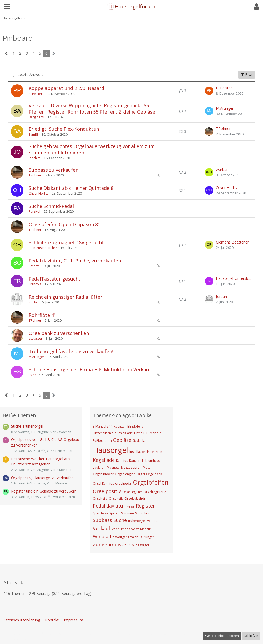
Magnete (113, 467)
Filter (247, 75)
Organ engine (125, 474)
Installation (138, 452)
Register (145, 506)
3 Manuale (100, 426)
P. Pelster (36, 94)
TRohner (223, 128)
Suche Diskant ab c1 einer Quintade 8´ (72, 188)
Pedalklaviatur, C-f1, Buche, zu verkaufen (75, 261)
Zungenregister (110, 544)
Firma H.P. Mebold (148, 433)
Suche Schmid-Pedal (51, 206)
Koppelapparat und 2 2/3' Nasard (66, 88)
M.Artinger (225, 108)
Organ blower (103, 474)
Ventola (153, 521)
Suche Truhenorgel (27, 426)
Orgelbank (154, 474)
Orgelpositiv (107, 491)
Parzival (34, 212)
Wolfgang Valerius (129, 537)
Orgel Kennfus (103, 483)
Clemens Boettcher (43, 248)
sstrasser (36, 339)
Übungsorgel (139, 545)
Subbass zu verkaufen (54, 170)
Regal (131, 506)
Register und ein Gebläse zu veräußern (44, 491)
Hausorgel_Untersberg (234, 278)
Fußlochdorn (102, 441)
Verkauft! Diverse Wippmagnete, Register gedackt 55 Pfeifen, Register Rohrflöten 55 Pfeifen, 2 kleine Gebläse (92, 109)
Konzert (135, 461)
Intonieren (155, 452)
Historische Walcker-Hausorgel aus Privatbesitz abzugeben (41, 462)
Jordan (34, 302)
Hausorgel (110, 450)
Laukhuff (99, 467)
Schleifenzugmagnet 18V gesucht (66, 242)
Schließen (251, 636)
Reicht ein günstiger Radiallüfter (65, 297)
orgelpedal (123, 483)
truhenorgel (137, 521)
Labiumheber (152, 461)
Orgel (141, 474)
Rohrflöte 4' (42, 315)
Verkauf (102, 528)
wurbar (222, 169)
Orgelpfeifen (151, 482)
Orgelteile (100, 498)
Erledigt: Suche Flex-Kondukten (64, 129)
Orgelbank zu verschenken (59, 333)
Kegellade (104, 460)
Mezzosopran (131, 467)
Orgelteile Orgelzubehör (127, 498)
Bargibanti (36, 117)
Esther (33, 375)
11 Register (118, 426)
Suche (120, 520)
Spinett (115, 513)
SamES (33, 135)
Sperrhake (100, 513)
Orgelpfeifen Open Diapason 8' (64, 224)
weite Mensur (141, 529)
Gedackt (139, 441)
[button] (7, 7)
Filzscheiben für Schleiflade (113, 433)
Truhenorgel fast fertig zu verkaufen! (71, 351)
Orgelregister (132, 492)
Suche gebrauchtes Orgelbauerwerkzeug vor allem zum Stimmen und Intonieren (92, 149)
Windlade (103, 536)
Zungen (149, 537)
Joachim (35, 158)
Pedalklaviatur (109, 506)
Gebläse (122, 440)
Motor (147, 467)
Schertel (35, 266)
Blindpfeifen (136, 426)
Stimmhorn (143, 513)
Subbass (102, 520)
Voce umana (121, 529)
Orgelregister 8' (155, 492)
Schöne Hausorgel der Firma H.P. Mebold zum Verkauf (90, 369)
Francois (35, 284)
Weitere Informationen (222, 636)
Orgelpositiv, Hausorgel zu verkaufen (42, 478)
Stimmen (127, 513)
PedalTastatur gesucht (55, 279)
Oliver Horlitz (39, 193)
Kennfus (122, 461)
